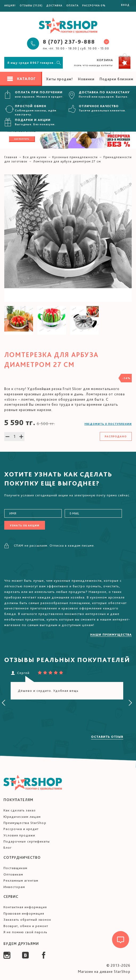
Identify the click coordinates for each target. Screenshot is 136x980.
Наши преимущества (111, 635)
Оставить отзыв (107, 737)
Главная (11, 157)
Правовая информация (24, 913)
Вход (125, 5)
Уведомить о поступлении (108, 424)
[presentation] (4, 703)
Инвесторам (14, 887)
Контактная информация (25, 907)
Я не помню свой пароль (25, 932)
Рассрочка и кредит (21, 829)
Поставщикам (15, 868)
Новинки (86, 79)
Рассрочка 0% (94, 5)
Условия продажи (19, 835)
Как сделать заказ (20, 810)
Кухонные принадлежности (75, 157)
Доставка (54, 5)
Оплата (72, 5)
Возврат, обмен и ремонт (26, 926)
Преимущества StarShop (25, 823)
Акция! (10, 5)
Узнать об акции (25, 525)
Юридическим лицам (22, 817)
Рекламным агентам (21, 880)
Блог (8, 847)
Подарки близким (116, 79)
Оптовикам (13, 874)
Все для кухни (35, 157)
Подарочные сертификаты (27, 841)
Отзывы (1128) (31, 5)
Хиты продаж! (59, 79)
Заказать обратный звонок (27, 920)
